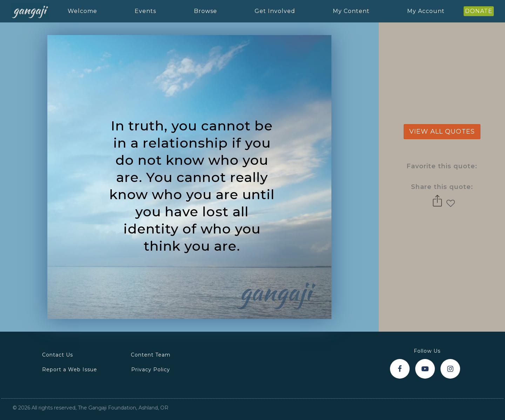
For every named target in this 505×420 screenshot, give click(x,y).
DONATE (479, 11)
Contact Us (58, 355)
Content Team (151, 355)
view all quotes (442, 131)
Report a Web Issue (70, 370)
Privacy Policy (151, 370)
